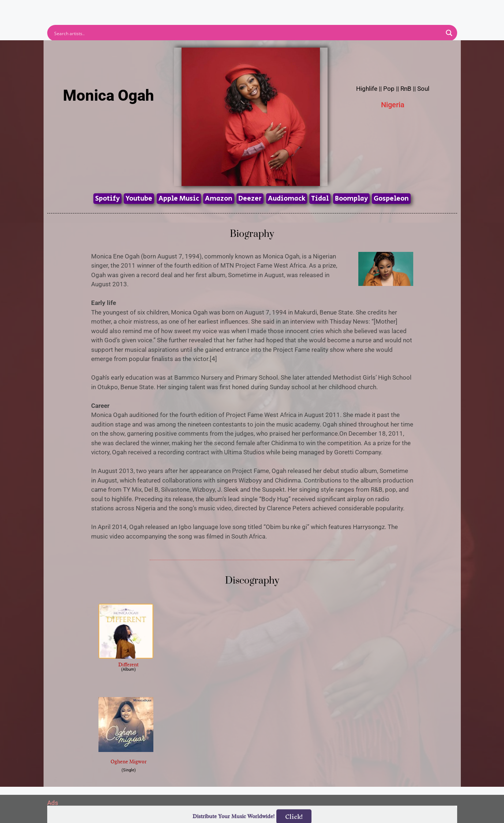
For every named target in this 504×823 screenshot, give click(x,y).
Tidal (320, 199)
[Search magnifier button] (449, 33)
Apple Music (179, 199)
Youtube (139, 199)
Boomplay (351, 199)
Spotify (107, 199)
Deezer (250, 199)
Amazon (219, 199)
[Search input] (247, 33)
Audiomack (287, 199)
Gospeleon (391, 199)
